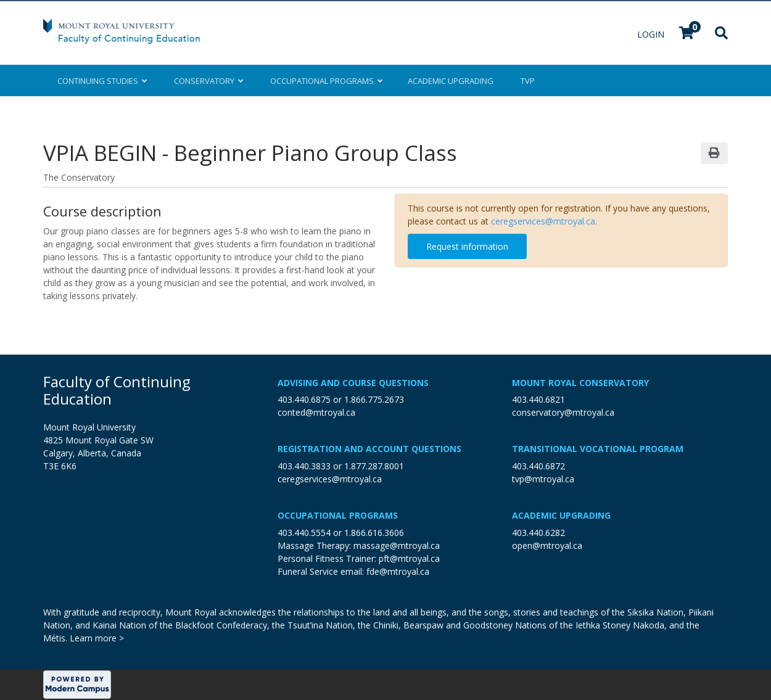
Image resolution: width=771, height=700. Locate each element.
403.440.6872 (538, 466)
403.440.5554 (304, 533)
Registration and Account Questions (369, 449)
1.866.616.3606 (374, 533)
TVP (528, 81)
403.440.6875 (304, 399)
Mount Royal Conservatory (580, 383)
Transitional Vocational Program (598, 449)
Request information (467, 246)
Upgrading (451, 81)
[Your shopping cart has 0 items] (687, 34)
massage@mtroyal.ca (397, 546)
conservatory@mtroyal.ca (563, 412)
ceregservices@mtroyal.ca (543, 221)
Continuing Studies (102, 81)
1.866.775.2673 (374, 399)
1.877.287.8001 (374, 466)
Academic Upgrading (561, 515)
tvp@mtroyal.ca (543, 479)
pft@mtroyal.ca (409, 558)
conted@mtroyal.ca (316, 412)
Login (652, 34)
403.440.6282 (538, 533)
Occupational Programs (338, 515)
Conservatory (208, 81)
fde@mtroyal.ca (398, 571)
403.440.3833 (304, 466)
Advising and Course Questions (353, 383)
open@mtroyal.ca (547, 546)
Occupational (325, 81)
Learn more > (97, 638)
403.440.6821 (538, 399)
